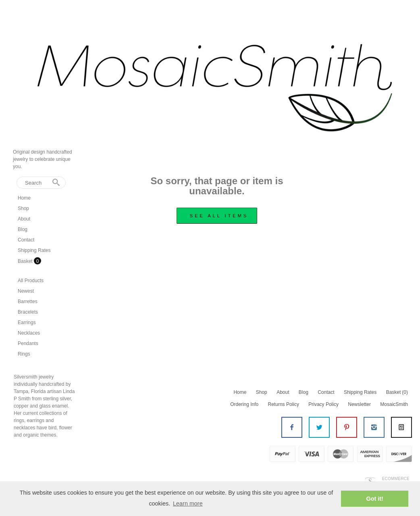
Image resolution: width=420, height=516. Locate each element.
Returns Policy (284, 404)
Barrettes (28, 302)
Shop (23, 208)
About (24, 219)
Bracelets (28, 312)
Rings (24, 354)
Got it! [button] (375, 499)
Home (24, 198)
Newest (26, 291)
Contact (26, 240)
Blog (23, 229)
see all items (219, 216)
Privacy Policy (323, 404)
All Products (31, 281)
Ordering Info (244, 404)
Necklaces (29, 333)
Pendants (28, 343)
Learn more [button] (188, 504)
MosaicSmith (394, 404)
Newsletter (359, 404)
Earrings (27, 322)
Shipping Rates (34, 250)
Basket (26, 261)
